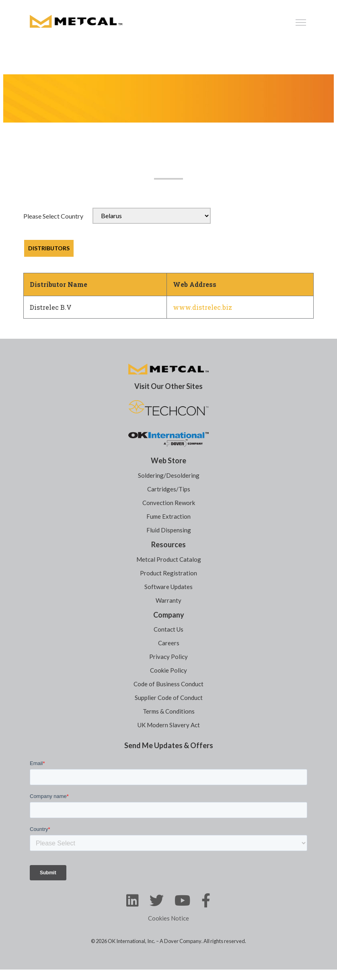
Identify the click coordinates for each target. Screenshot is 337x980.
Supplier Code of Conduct (169, 698)
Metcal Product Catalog (169, 559)
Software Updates (168, 587)
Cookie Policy (168, 670)
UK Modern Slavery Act (169, 725)
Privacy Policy (168, 657)
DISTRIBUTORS (49, 248)
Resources (168, 544)
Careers (169, 643)
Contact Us (168, 629)
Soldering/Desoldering (169, 475)
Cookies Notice (168, 918)
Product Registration (168, 573)
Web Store (168, 460)
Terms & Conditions (169, 711)
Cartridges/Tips (169, 489)
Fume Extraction (168, 516)
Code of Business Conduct (168, 684)
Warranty (168, 600)
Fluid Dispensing (169, 530)
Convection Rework (169, 503)
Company (169, 615)
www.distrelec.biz (202, 307)
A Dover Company (181, 941)
